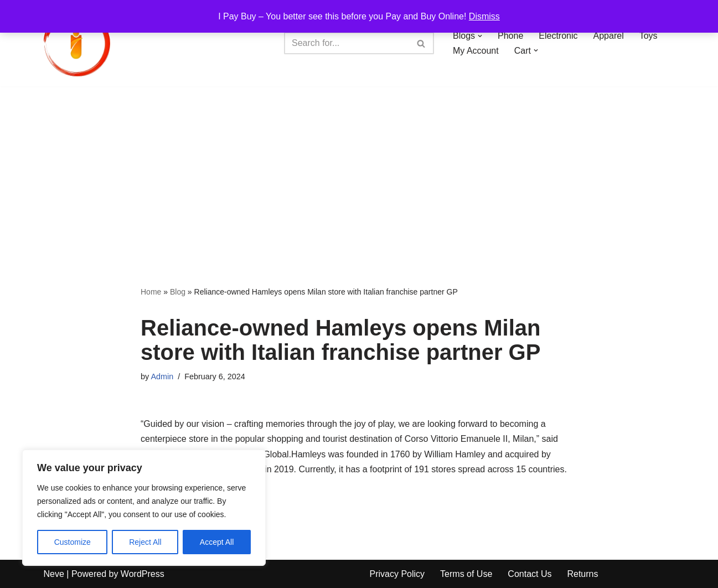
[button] (480, 36)
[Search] (347, 43)
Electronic (558, 36)
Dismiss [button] (484, 16)
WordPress (143, 574)
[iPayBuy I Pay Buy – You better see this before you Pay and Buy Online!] (77, 43)
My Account (476, 51)
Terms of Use (466, 574)
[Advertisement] (359, 169)
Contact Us (530, 574)
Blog (178, 292)
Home (151, 292)
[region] (144, 508)
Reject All (145, 542)
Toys (649, 36)
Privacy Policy (397, 574)
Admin (162, 376)
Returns (582, 574)
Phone (510, 36)
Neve (54, 574)
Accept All (217, 542)
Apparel (609, 36)
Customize (73, 542)
